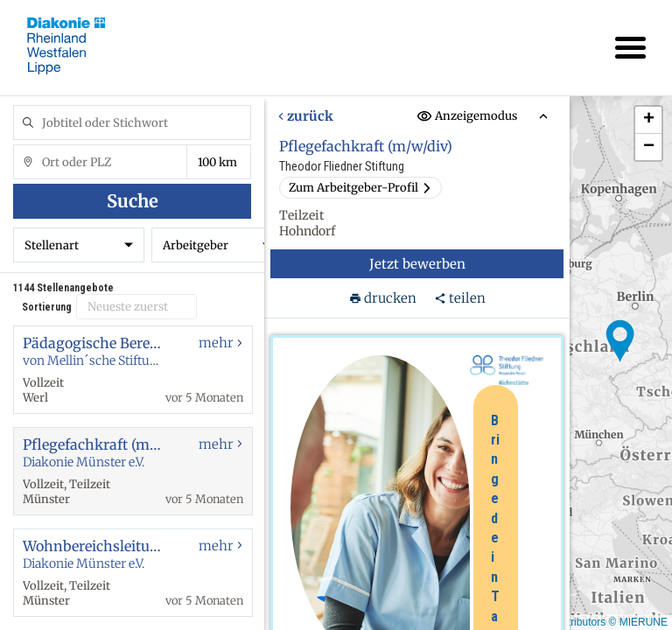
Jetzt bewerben (417, 264)
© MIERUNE (638, 622)
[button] (620, 341)
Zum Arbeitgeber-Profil (360, 188)
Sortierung (47, 307)
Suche (133, 201)
